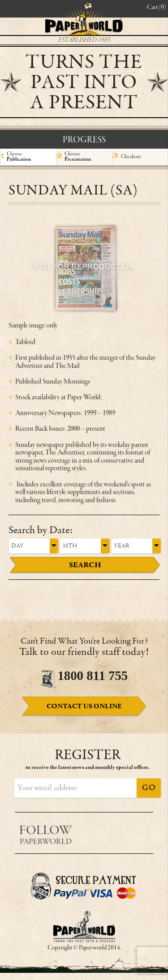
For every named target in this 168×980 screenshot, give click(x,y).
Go (149, 788)
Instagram (142, 832)
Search (85, 565)
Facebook (103, 832)
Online (84, 706)
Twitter (123, 832)
